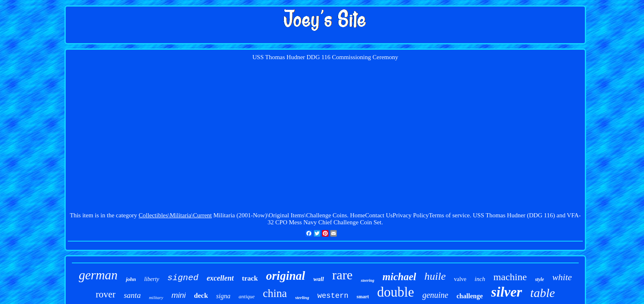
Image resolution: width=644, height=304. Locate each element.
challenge (470, 296)
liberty (152, 279)
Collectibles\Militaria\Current (175, 215)
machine (510, 277)
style (540, 279)
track (250, 278)
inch (480, 279)
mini (179, 295)
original (286, 276)
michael (399, 277)
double (396, 292)
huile (435, 276)
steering (367, 280)
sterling (302, 297)
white (562, 277)
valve (460, 279)
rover (106, 294)
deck (201, 296)
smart (363, 297)
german (98, 275)
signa (223, 296)
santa (132, 295)
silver (507, 292)
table (543, 293)
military (156, 297)
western (333, 296)
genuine (435, 295)
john (131, 279)
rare (343, 275)
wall (319, 279)
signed (183, 278)
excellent (220, 278)
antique (247, 296)
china (275, 293)
